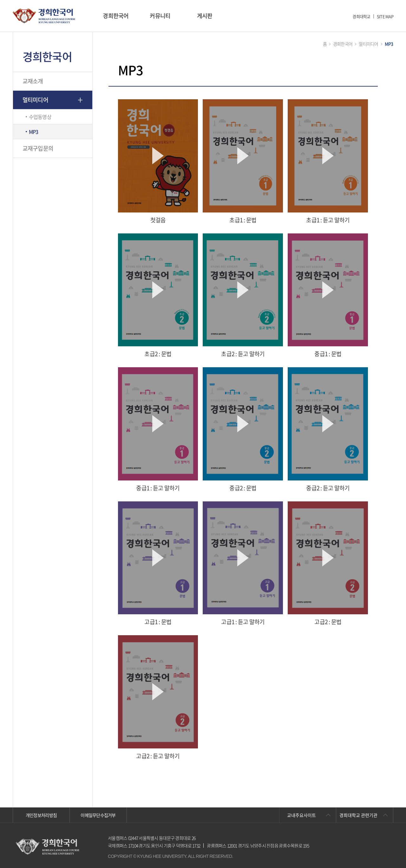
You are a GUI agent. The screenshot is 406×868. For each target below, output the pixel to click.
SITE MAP (385, 16)
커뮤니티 (160, 16)
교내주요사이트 (301, 815)
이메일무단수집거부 (98, 815)
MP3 (34, 132)
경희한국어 (116, 16)
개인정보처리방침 (41, 815)
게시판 (205, 16)
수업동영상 (40, 117)
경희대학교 (361, 16)
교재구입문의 (38, 148)
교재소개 (33, 81)
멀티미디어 (35, 100)
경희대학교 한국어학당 (44, 16)
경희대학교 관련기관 (358, 815)
